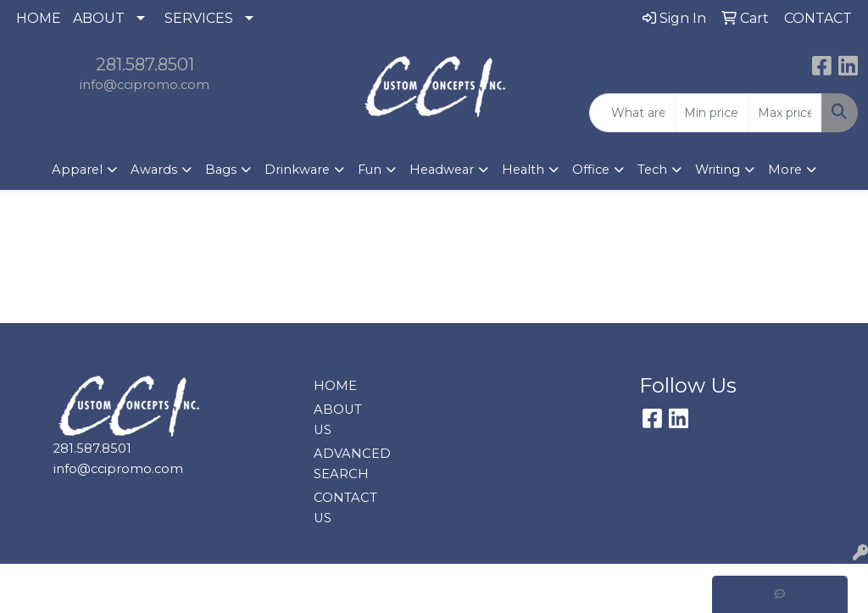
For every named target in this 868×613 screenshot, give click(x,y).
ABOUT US (338, 420)
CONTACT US (344, 508)
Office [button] (591, 170)
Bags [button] (221, 170)
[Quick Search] (632, 113)
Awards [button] (154, 170)
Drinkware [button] (297, 170)
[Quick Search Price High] (785, 113)
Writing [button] (718, 170)
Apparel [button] (77, 170)
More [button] (785, 170)
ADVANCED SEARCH (344, 464)
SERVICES (199, 18)
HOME (39, 18)
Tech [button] (652, 170)
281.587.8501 (145, 64)
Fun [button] (370, 170)
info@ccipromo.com (145, 85)
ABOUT (99, 18)
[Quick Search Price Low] (712, 113)
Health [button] (523, 170)
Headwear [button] (442, 170)
